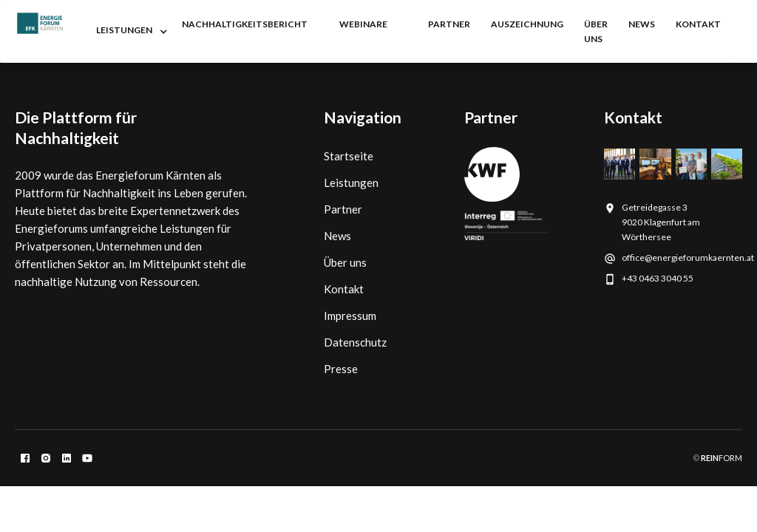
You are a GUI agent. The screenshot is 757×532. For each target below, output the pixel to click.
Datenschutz (355, 342)
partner (449, 24)
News (337, 236)
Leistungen (351, 183)
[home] (40, 23)
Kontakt (344, 289)
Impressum (350, 316)
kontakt (698, 24)
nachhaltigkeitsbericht (245, 24)
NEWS (642, 24)
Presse (341, 369)
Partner (343, 209)
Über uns (596, 31)
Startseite (349, 156)
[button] (129, 32)
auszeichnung (527, 24)
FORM (721, 458)
